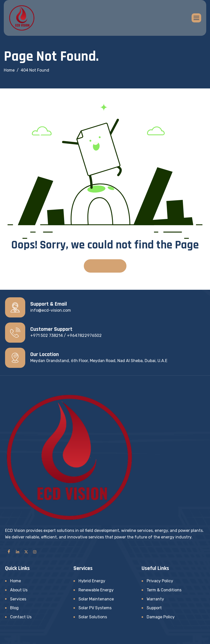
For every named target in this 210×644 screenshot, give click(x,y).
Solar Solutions (93, 617)
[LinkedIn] (17, 552)
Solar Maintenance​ (96, 599)
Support (154, 608)
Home (16, 581)
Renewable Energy (96, 590)
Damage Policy (161, 617)
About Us (19, 590)
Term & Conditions (164, 590)
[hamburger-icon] (196, 18)
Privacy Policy (160, 581)
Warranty (155, 599)
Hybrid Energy (92, 581)
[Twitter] (26, 552)
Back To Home (105, 266)
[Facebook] (9, 552)
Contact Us (21, 617)
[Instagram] (35, 552)
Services (18, 599)
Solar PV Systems (95, 608)
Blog (14, 608)
